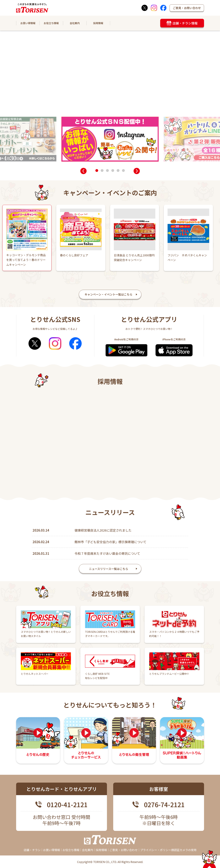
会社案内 (75, 23)
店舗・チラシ (32, 850)
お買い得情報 (28, 23)
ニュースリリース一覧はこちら (109, 572)
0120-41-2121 (67, 805)
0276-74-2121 (164, 805)
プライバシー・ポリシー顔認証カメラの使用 (168, 850)
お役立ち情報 (51, 23)
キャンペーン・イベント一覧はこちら (108, 294)
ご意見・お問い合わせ (187, 8)
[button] (83, 171)
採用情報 (98, 23)
